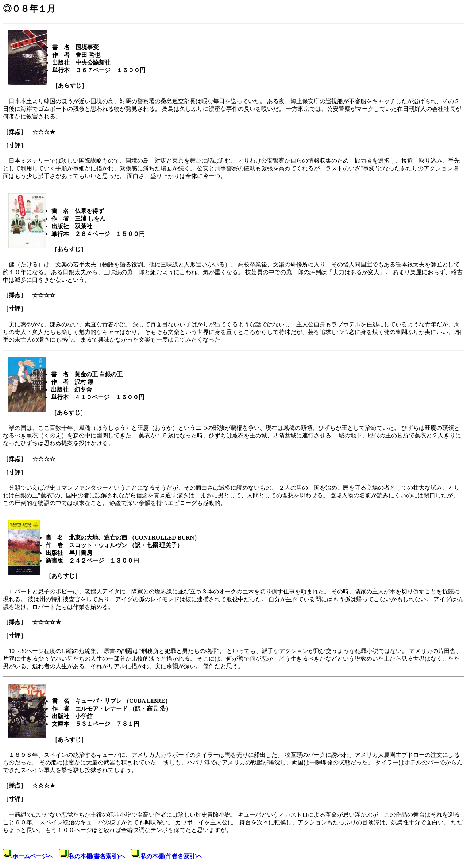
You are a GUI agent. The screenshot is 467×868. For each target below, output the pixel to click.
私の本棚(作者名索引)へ (167, 856)
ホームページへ (28, 856)
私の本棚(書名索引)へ (92, 856)
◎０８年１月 (29, 9)
